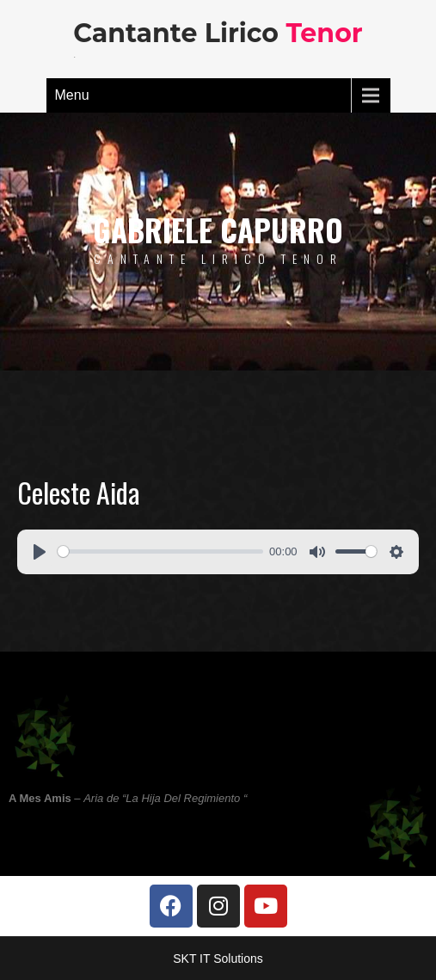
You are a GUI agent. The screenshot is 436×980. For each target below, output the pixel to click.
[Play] (40, 552)
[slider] (160, 551)
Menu (72, 95)
